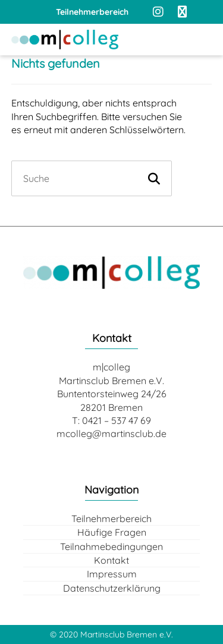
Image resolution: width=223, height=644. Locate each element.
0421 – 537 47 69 (117, 420)
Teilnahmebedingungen (111, 546)
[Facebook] (182, 12)
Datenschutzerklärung (112, 588)
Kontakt (111, 560)
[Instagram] (158, 12)
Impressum (112, 574)
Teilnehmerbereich (111, 519)
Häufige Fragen (112, 532)
